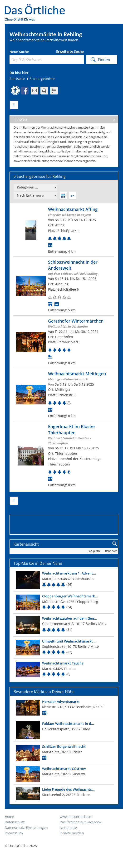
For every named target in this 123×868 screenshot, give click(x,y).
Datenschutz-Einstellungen (26, 828)
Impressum (14, 833)
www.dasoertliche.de (76, 817)
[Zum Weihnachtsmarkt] (64, 230)
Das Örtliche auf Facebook (81, 822)
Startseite (17, 79)
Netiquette (68, 828)
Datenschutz (15, 822)
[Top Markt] (64, 580)
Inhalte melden (72, 833)
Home (9, 817)
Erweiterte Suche (70, 52)
